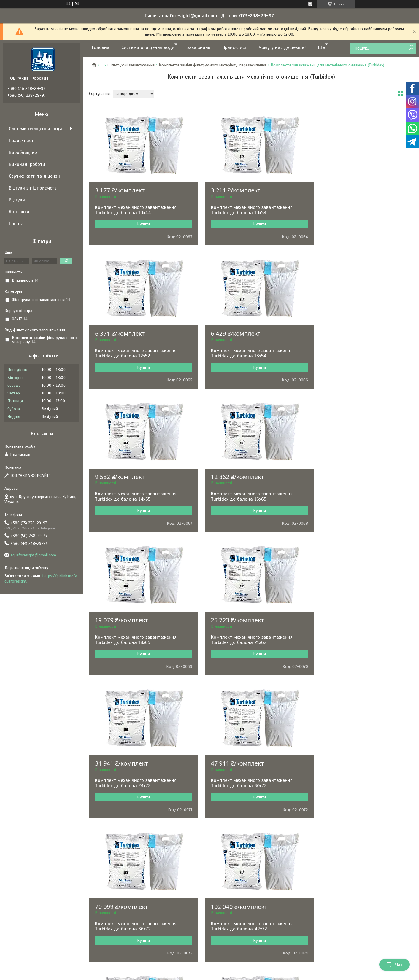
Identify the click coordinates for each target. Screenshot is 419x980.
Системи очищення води (148, 47)
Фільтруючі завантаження (131, 65)
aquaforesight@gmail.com (33, 555)
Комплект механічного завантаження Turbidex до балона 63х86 (246, 783)
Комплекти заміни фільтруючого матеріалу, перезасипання (212, 65)
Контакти (19, 212)
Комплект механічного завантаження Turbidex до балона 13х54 (136, 353)
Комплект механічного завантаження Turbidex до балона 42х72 (356, 640)
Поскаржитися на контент (204, 859)
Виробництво (23, 152)
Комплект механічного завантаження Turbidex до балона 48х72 (136, 783)
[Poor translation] (22, 894)
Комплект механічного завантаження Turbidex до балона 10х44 (136, 210)
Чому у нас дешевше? (282, 47)
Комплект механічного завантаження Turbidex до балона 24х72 (356, 497)
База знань (198, 47)
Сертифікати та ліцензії (34, 176)
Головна (101, 47)
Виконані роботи (27, 164)
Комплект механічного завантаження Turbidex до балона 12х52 (356, 210)
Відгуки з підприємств (33, 188)
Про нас (17, 224)
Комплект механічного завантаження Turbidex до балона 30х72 (136, 640)
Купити (141, 224)
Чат (394, 965)
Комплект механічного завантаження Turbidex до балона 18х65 (136, 497)
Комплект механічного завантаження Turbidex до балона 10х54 (246, 210)
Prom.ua (237, 854)
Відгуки (17, 200)
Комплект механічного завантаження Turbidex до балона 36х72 (246, 640)
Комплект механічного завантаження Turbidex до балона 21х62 (246, 497)
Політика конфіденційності (250, 859)
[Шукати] (411, 48)
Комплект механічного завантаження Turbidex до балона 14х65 (246, 353)
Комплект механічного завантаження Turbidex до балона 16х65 (356, 353)
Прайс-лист (235, 47)
